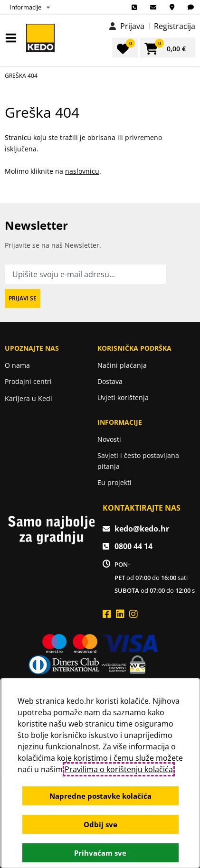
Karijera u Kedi (29, 398)
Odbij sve (100, 824)
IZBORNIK (13, 38)
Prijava (132, 26)
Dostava (110, 381)
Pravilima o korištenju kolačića (118, 769)
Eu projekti (114, 482)
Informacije (25, 7)
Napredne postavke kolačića (100, 796)
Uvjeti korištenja (123, 397)
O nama (17, 365)
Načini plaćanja (122, 365)
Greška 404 (21, 76)
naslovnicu (82, 171)
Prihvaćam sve (100, 853)
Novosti (109, 439)
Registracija (175, 26)
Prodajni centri (28, 381)
